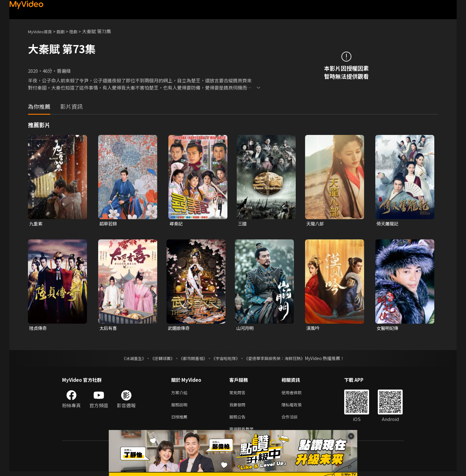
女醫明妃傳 (388, 329)
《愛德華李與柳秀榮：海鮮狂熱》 (278, 359)
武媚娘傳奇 (179, 329)
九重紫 (36, 224)
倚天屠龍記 (388, 224)
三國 (243, 224)
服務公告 (239, 420)
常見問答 (239, 394)
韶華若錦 (109, 224)
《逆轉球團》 (159, 359)
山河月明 (245, 329)
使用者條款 (297, 394)
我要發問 (239, 407)
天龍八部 (316, 224)
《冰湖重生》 (128, 359)
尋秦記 (177, 224)
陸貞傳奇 (39, 329)
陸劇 (80, 31)
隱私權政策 (297, 407)
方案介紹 (180, 394)
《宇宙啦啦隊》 (226, 359)
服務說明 (180, 407)
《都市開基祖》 (191, 359)
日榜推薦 (180, 420)
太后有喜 (109, 329)
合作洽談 (295, 420)
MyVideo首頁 (42, 31)
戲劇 (66, 31)
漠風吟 (313, 329)
